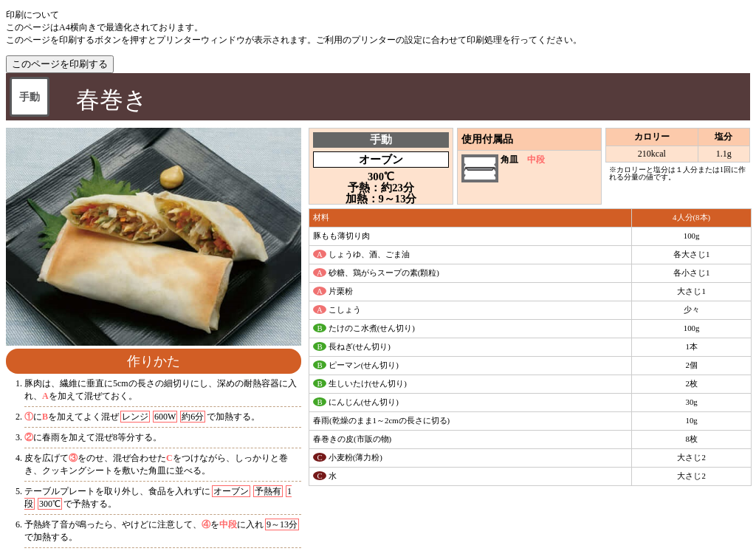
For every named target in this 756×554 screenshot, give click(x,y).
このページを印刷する (60, 64)
